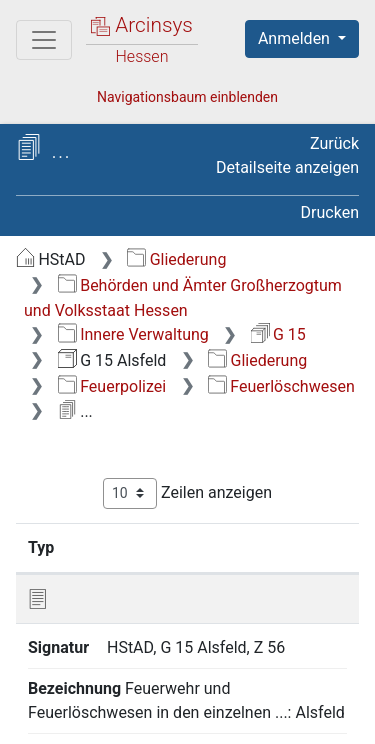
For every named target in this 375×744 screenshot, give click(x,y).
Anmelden (296, 38)
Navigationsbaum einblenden (187, 97)
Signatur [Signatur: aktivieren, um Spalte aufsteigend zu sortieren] (133, 547)
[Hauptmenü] (44, 40)
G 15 (278, 334)
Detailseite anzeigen (287, 167)
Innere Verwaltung (133, 334)
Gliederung (176, 259)
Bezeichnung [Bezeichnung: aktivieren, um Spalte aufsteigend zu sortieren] (269, 547)
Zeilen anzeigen (187, 493)
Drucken (330, 212)
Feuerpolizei (112, 386)
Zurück (334, 143)
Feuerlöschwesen (281, 386)
